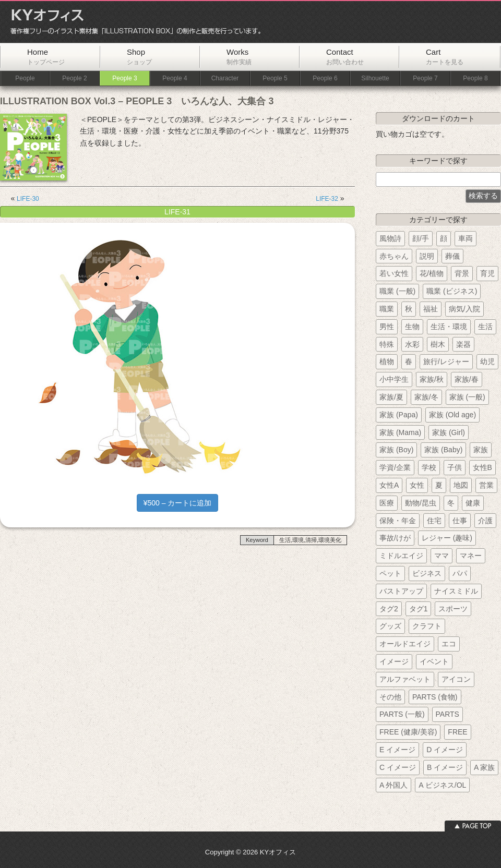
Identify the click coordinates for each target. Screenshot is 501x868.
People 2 (74, 79)
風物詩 (390, 238)
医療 (387, 503)
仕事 (460, 521)
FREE (457, 732)
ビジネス (427, 573)
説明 (427, 256)
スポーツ (453, 609)
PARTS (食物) (435, 697)
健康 (473, 503)
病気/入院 (464, 309)
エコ (449, 644)
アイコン (456, 679)
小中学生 (394, 379)
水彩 (412, 344)
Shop (139, 57)
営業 (486, 485)
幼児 (487, 361)
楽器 (463, 344)
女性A (389, 485)
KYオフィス (132, 22)
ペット (390, 573)
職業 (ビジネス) (452, 291)
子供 (455, 467)
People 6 (325, 79)
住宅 (434, 521)
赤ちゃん (394, 256)
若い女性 (394, 273)
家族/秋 (432, 379)
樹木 (438, 344)
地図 (461, 485)
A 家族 (484, 767)
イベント (434, 661)
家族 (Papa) (399, 415)
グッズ (390, 626)
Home (46, 57)
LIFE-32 (327, 199)
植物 (387, 361)
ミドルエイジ (401, 556)
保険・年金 (398, 521)
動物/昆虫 (421, 503)
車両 (466, 238)
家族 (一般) (467, 397)
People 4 (175, 79)
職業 (387, 309)
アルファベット (405, 679)
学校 (429, 467)
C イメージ (398, 767)
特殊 (387, 344)
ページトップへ (473, 826)
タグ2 (389, 609)
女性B (482, 467)
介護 (485, 521)
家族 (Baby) (443, 450)
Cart (445, 57)
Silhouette (375, 79)
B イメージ (445, 767)
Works (239, 57)
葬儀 (452, 256)
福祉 (431, 309)
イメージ (394, 661)
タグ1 (419, 609)
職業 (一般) (397, 291)
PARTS (448, 714)
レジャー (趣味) (447, 538)
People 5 (275, 79)
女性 (417, 485)
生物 (412, 327)
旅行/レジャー (446, 361)
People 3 (124, 79)
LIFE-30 (28, 199)
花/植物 (432, 273)
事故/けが (395, 538)
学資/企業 (395, 467)
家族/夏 (391, 397)
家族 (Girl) (449, 432)
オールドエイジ (405, 644)
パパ (460, 573)
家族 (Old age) (452, 415)
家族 (481, 450)
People (25, 79)
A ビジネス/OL (442, 785)
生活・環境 (449, 327)
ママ (442, 556)
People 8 (475, 79)
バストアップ (401, 591)
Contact (345, 57)
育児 (487, 273)
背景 (462, 273)
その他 (390, 697)
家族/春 (467, 379)
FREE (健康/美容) (408, 732)
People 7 (425, 79)
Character (225, 79)
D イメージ (445, 750)
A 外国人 (393, 785)
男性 (387, 327)
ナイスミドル (456, 591)
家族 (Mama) (400, 432)
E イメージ (397, 750)
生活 (485, 327)
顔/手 (421, 238)
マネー (471, 556)
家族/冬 (426, 397)
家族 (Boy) (396, 450)
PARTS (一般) (402, 714)
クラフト (427, 626)
